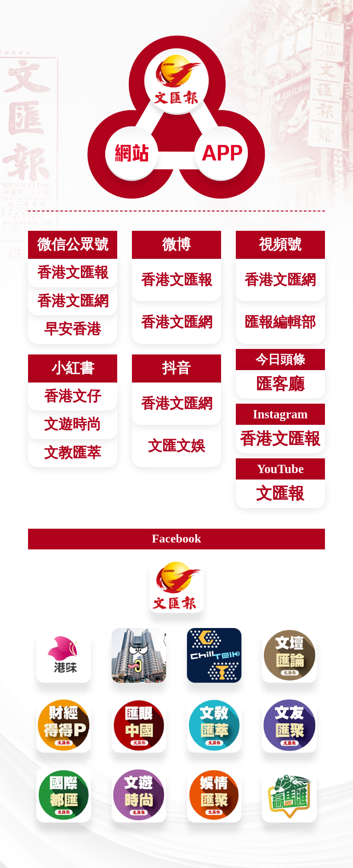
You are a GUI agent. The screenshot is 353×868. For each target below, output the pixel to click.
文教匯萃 (73, 453)
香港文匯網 (177, 322)
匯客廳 (280, 384)
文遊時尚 (73, 424)
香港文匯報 (177, 280)
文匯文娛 (176, 446)
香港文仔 (73, 396)
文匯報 (280, 493)
